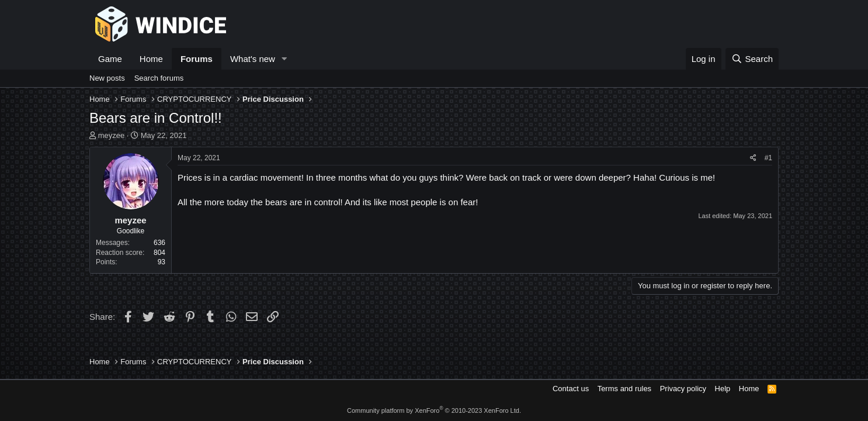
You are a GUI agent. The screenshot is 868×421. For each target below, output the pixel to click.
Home (151, 59)
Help (723, 389)
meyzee (112, 135)
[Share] (753, 158)
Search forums (159, 78)
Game (110, 59)
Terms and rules (624, 389)
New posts (107, 78)
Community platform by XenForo (434, 410)
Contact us (571, 389)
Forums (197, 59)
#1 (768, 158)
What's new (253, 59)
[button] (284, 59)
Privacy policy (683, 389)
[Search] (752, 59)
